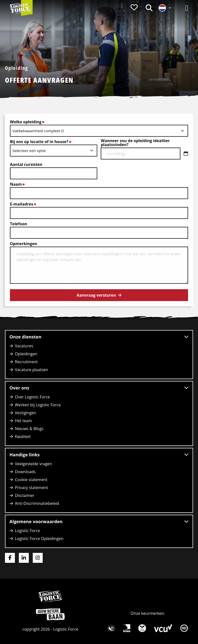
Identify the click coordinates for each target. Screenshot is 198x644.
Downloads (25, 472)
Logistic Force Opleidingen (39, 539)
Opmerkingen (24, 244)
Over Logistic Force (32, 397)
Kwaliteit (23, 437)
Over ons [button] (99, 388)
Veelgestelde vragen (33, 464)
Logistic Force (27, 531)
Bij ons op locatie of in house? (42, 142)
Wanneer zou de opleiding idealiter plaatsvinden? (135, 143)
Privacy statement (31, 488)
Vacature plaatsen (32, 370)
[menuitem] (134, 8)
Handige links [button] (99, 455)
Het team (23, 421)
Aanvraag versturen (96, 295)
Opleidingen (26, 354)
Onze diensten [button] (99, 337)
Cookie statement (31, 480)
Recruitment (26, 362)
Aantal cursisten (26, 164)
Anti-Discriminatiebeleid (37, 503)
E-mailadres (24, 204)
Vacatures (24, 346)
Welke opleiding (29, 122)
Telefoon (19, 224)
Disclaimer (25, 495)
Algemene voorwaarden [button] (99, 521)
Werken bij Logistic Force (38, 405)
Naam (19, 184)
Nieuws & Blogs (29, 429)
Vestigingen (26, 413)
